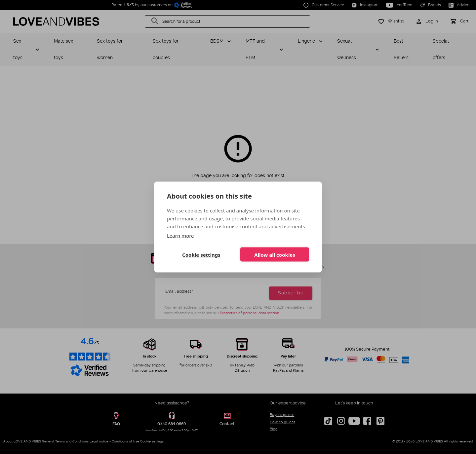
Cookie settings (201, 254)
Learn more (180, 236)
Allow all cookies (275, 254)
